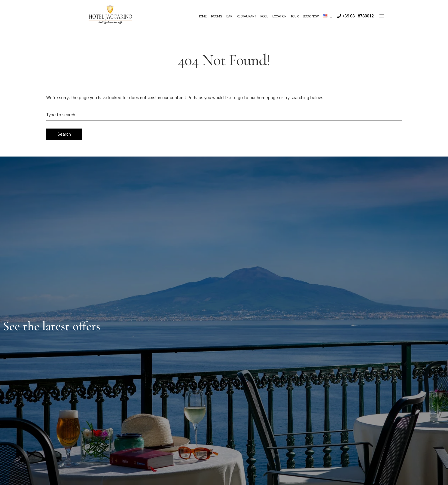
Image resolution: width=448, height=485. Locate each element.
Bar (229, 16)
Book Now (311, 16)
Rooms (217, 16)
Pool (264, 16)
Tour (295, 16)
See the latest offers (52, 326)
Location (279, 16)
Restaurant (246, 16)
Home (202, 16)
